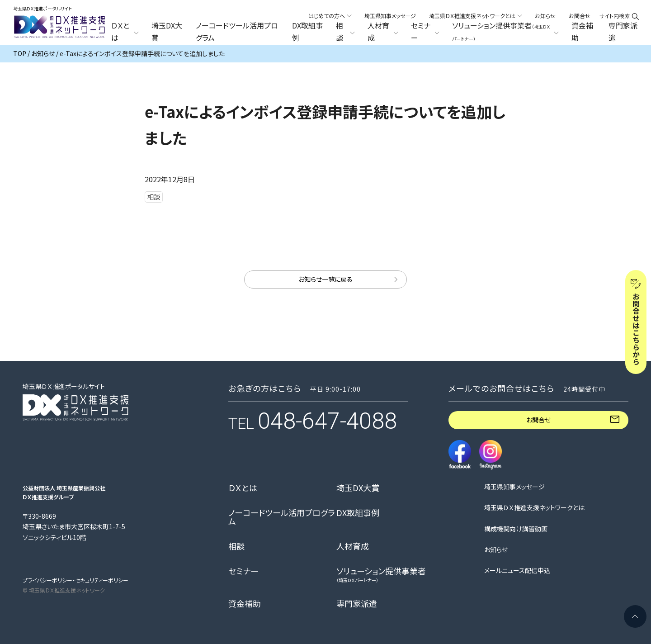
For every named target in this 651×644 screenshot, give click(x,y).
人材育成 (353, 546)
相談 (236, 546)
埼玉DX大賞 (167, 32)
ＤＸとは (243, 488)
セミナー (243, 571)
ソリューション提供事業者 (381, 575)
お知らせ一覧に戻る (325, 279)
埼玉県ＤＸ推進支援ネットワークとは (534, 508)
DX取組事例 (307, 32)
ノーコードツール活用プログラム (237, 32)
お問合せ (580, 16)
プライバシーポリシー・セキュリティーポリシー (75, 580)
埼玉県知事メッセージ (390, 16)
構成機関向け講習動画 (516, 529)
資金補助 (582, 32)
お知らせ (545, 16)
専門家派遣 (623, 32)
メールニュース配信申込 (517, 571)
